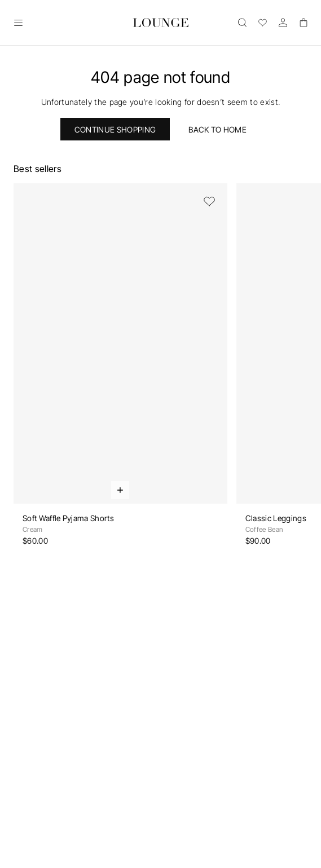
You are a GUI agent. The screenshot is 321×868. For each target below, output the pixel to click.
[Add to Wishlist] (209, 201)
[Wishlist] (262, 23)
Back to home (217, 129)
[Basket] (303, 23)
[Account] (283, 23)
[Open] (18, 23)
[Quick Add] (120, 490)
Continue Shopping (115, 129)
